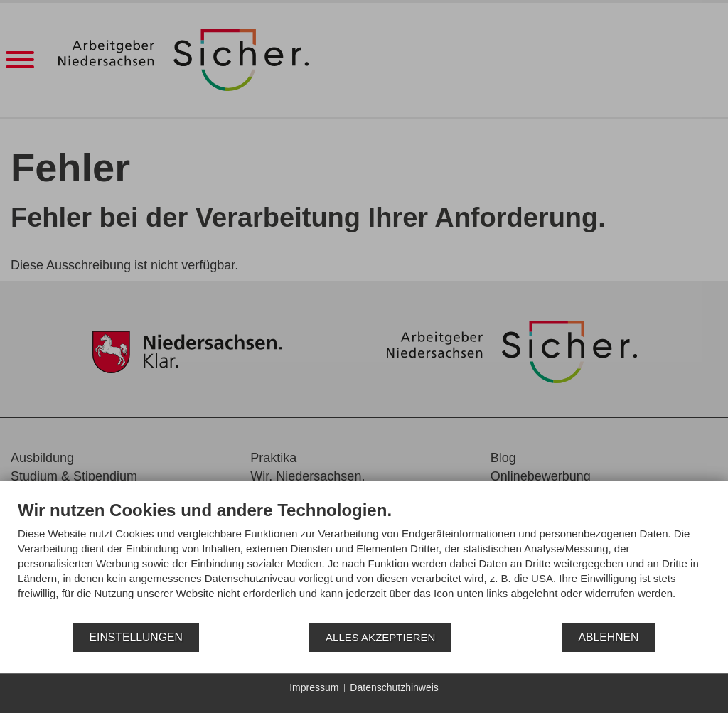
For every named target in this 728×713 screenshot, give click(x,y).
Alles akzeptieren (380, 637)
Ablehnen (609, 637)
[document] (364, 561)
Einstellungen (136, 637)
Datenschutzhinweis (394, 687)
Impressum (314, 687)
